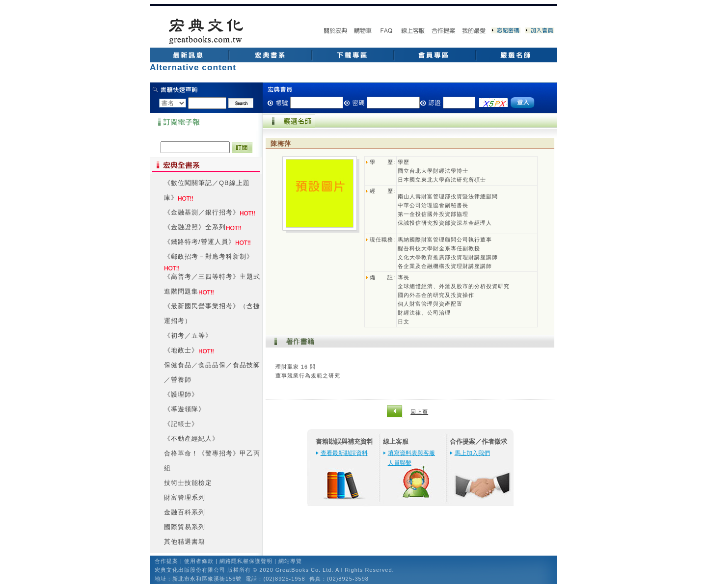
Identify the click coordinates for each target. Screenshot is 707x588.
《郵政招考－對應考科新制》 (209, 256)
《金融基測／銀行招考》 (202, 212)
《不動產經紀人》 (191, 439)
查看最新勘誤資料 (344, 453)
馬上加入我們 (472, 453)
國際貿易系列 (185, 527)
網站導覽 (290, 561)
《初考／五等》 (188, 335)
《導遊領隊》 (185, 409)
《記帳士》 (181, 424)
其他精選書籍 (185, 542)
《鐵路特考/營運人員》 (200, 242)
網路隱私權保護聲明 (246, 561)
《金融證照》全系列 (195, 227)
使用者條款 (199, 561)
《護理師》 (181, 394)
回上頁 (419, 412)
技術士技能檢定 (188, 483)
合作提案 (166, 561)
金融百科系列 (185, 512)
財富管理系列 (185, 497)
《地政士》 (181, 350)
